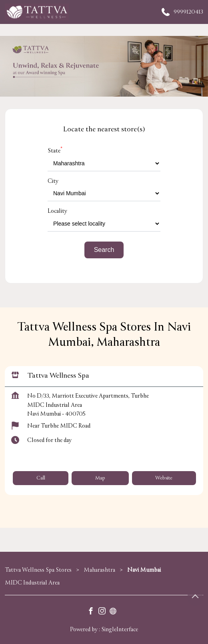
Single (120, 629)
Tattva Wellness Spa (58, 375)
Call (41, 478)
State (55, 151)
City (53, 181)
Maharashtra (99, 570)
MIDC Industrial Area (32, 583)
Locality (57, 211)
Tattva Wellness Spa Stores (39, 570)
